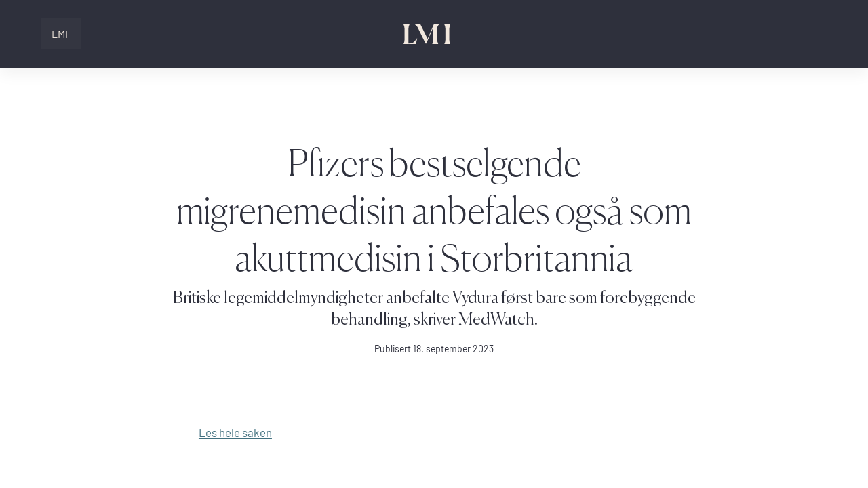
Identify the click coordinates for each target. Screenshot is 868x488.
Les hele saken (235, 433)
